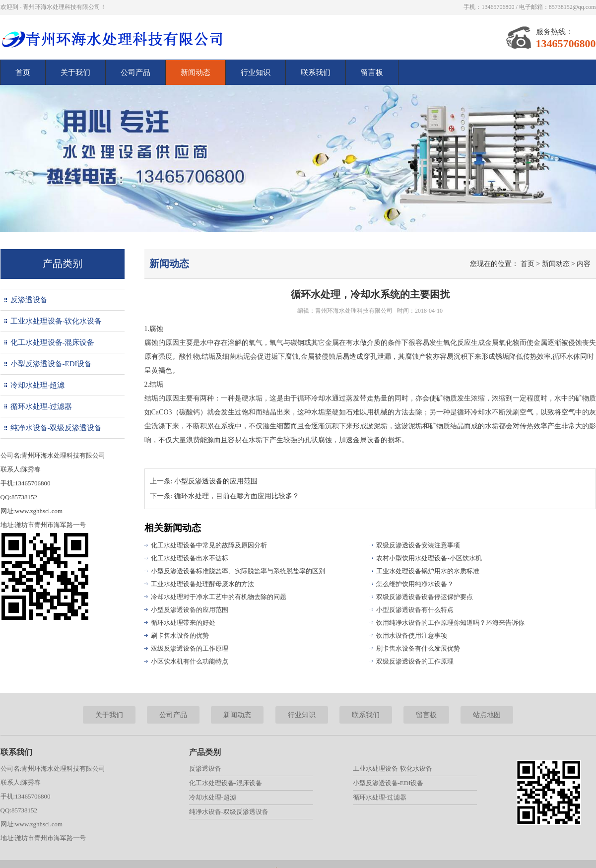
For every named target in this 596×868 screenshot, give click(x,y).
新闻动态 (196, 72)
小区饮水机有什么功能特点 (190, 661)
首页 (23, 72)
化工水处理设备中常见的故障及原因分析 (209, 545)
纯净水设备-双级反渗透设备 (56, 428)
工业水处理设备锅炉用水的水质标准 (428, 571)
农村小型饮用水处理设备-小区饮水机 (429, 558)
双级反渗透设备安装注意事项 (418, 545)
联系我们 (316, 72)
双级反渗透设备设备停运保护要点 (425, 597)
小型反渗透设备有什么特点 (415, 610)
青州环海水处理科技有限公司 (354, 311)
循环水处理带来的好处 (183, 623)
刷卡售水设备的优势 (180, 635)
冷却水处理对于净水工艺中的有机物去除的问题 (219, 597)
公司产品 (135, 72)
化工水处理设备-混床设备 (53, 342)
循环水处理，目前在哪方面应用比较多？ (237, 496)
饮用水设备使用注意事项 (412, 635)
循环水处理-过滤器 (41, 406)
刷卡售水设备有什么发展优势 (418, 648)
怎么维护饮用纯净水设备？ (415, 584)
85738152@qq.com (572, 7)
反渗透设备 (29, 300)
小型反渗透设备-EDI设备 (51, 364)
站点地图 (487, 715)
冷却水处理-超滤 (38, 385)
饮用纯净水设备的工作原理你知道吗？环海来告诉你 (450, 623)
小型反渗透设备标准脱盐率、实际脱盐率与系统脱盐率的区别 (238, 571)
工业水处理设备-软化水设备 (56, 321)
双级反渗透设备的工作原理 (190, 648)
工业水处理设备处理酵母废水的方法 (202, 584)
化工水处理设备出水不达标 (190, 558)
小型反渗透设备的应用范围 (216, 481)
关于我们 (75, 72)
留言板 (372, 72)
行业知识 (256, 72)
